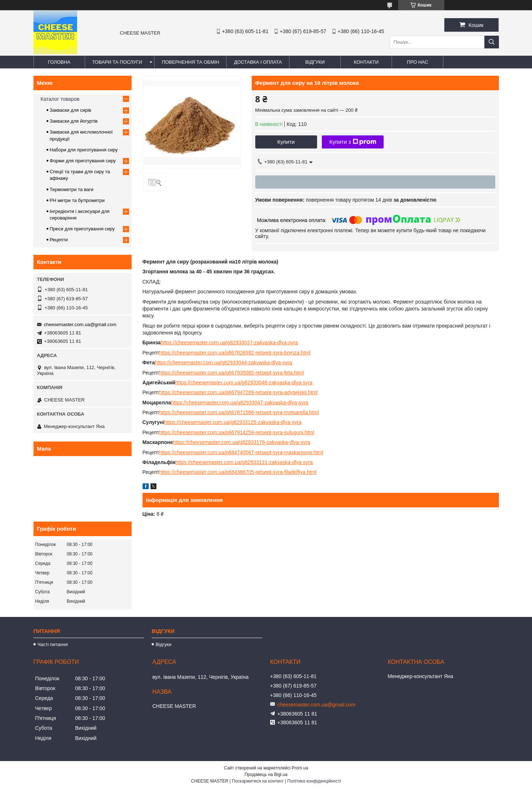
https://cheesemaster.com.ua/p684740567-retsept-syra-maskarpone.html (241, 452)
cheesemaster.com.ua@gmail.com (80, 324)
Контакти (366, 62)
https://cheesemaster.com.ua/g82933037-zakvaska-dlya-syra (229, 342)
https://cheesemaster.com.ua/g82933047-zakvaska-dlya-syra (239, 403)
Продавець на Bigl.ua (266, 775)
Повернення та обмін (191, 62)
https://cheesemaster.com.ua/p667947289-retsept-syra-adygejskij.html (239, 392)
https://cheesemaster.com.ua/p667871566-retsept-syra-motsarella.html (239, 412)
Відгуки (315, 62)
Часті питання (53, 644)
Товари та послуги (117, 62)
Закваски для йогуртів (74, 121)
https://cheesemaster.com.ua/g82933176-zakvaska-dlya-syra (242, 442)
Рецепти (59, 240)
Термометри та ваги (72, 189)
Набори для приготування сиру (84, 150)
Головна (59, 62)
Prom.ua (300, 768)
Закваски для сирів (71, 110)
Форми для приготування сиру (83, 161)
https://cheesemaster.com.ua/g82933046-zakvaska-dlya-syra (244, 383)
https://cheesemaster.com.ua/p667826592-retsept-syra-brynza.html (235, 353)
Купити (286, 142)
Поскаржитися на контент (258, 781)
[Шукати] (492, 42)
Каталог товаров (60, 99)
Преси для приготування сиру (82, 229)
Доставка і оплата (258, 62)
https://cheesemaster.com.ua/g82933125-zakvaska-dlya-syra (233, 422)
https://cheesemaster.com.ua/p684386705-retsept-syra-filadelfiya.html (238, 472)
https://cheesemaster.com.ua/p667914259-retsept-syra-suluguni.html (237, 432)
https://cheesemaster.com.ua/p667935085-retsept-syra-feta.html (232, 373)
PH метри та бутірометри (77, 200)
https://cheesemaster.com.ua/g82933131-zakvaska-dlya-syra (244, 462)
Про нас (418, 62)
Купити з (353, 142)
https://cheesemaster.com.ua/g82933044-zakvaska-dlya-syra (223, 363)
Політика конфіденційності (314, 781)
